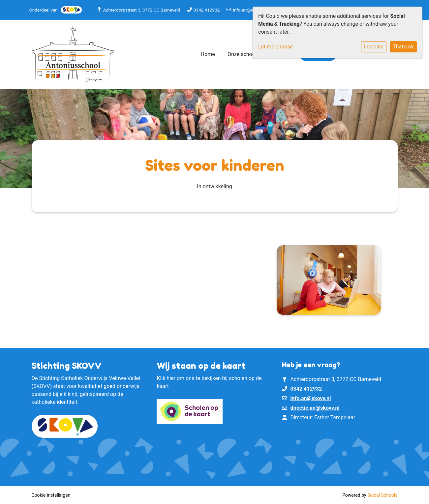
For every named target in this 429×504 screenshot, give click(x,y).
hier (171, 378)
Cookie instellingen (51, 495)
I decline (374, 47)
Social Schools (382, 495)
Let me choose (276, 47)
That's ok (403, 47)
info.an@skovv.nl (250, 10)
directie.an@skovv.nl (315, 408)
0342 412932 (207, 10)
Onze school (243, 54)
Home (208, 54)
